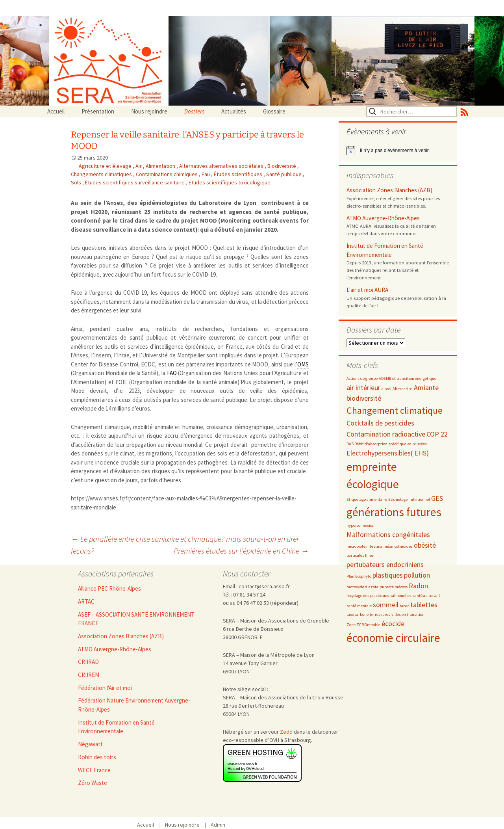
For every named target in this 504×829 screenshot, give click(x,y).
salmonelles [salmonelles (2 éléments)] (401, 596)
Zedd (286, 732)
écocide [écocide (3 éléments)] (393, 624)
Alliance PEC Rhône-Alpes (109, 588)
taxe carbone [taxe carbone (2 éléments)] (358, 614)
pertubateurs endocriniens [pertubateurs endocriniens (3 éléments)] (385, 564)
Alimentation (161, 166)
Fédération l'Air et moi (105, 688)
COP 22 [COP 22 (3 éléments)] (437, 434)
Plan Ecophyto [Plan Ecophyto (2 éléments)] (359, 576)
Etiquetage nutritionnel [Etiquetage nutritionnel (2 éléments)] (409, 499)
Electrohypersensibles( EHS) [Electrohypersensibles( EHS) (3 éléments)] (388, 453)
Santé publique (284, 174)
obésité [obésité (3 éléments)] (425, 545)
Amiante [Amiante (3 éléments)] (426, 388)
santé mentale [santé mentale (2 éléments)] (359, 606)
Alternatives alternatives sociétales (222, 166)
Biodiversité (282, 166)
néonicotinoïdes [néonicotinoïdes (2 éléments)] (399, 546)
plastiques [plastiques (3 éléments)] (388, 575)
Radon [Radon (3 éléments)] (418, 586)
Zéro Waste (93, 783)
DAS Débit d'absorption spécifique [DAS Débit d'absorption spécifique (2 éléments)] (376, 444)
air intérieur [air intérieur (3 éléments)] (363, 388)
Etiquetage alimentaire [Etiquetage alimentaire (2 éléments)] (367, 499)
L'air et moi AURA (367, 290)
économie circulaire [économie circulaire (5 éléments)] (393, 638)
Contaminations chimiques (167, 174)
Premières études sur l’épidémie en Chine (241, 551)
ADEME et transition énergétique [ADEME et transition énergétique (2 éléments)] (408, 378)
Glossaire (274, 111)
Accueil (56, 111)
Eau (206, 174)
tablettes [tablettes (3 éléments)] (424, 605)
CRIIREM (89, 675)
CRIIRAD (88, 662)
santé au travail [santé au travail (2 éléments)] (426, 596)
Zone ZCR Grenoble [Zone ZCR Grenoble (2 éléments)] (363, 625)
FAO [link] (172, 373)
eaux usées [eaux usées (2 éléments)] (417, 444)
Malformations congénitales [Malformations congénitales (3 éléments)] (388, 534)
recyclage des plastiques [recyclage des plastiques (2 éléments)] (368, 596)
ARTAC (86, 601)
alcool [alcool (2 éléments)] (386, 389)
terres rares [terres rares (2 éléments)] (380, 614)
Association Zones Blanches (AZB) (389, 190)
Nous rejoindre (149, 111)
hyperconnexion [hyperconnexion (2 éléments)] (360, 525)
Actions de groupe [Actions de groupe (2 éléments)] (362, 378)
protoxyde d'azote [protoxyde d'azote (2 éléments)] (362, 587)
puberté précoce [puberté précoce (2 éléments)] (394, 587)
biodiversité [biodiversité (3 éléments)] (364, 398)
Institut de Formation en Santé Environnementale (385, 250)
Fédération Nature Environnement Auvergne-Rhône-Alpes (134, 705)
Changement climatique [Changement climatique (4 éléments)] (395, 410)
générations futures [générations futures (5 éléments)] (394, 512)
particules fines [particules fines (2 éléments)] (360, 555)
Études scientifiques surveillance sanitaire (135, 182)
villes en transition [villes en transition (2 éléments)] (408, 614)
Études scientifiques (239, 174)
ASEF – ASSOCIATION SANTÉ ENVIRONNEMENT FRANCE (136, 619)
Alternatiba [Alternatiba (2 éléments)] (403, 389)
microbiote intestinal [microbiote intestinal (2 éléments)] (365, 546)
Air (139, 166)
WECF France (94, 770)
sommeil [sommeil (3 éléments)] (386, 605)
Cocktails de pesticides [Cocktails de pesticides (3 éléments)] (380, 423)
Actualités (234, 111)
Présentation (98, 111)
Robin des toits (97, 757)
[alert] (398, 151)
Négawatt (90, 744)
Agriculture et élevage (106, 166)
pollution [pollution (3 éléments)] (417, 575)
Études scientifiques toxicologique (230, 182)
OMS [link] (303, 364)
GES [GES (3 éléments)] (437, 498)
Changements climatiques (102, 174)
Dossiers (194, 111)
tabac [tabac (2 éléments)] (404, 606)
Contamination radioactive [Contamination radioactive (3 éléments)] (386, 434)
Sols (77, 182)
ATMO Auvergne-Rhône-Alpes (383, 218)
